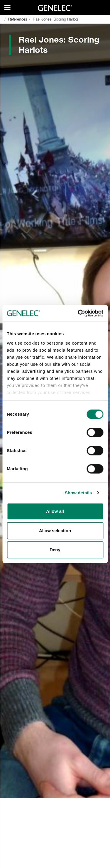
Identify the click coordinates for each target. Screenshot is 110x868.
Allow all (55, 511)
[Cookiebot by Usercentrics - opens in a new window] (78, 313)
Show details (78, 493)
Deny (55, 550)
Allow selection (55, 531)
